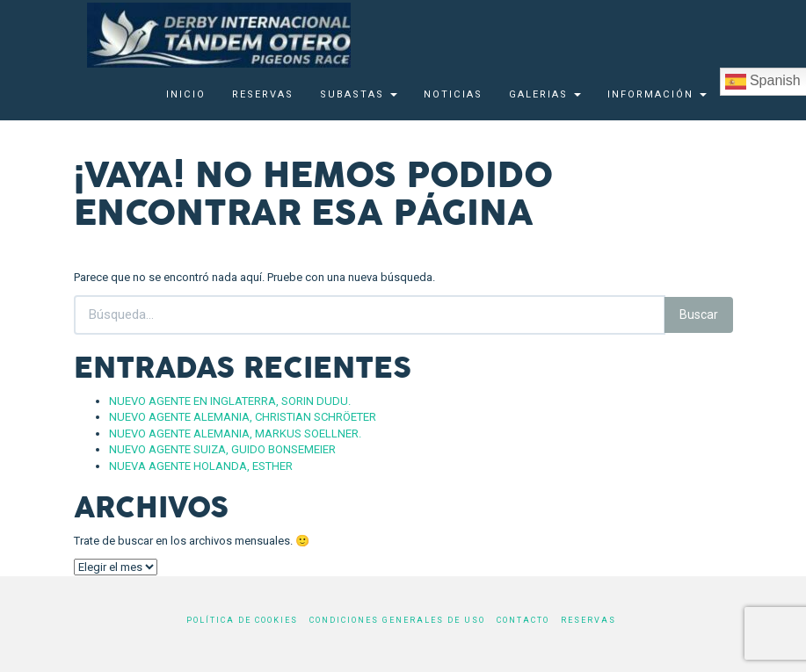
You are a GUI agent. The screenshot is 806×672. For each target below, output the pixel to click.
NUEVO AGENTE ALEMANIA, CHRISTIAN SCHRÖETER (243, 417)
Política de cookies (242, 620)
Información (657, 94)
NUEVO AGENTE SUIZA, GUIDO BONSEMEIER (222, 449)
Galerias (545, 94)
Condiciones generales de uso (397, 620)
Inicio (186, 94)
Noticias (453, 94)
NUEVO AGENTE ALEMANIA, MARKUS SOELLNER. (235, 434)
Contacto (523, 620)
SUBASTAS (359, 94)
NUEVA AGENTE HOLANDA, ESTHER (201, 466)
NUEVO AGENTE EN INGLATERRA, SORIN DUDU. (230, 401)
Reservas (263, 94)
